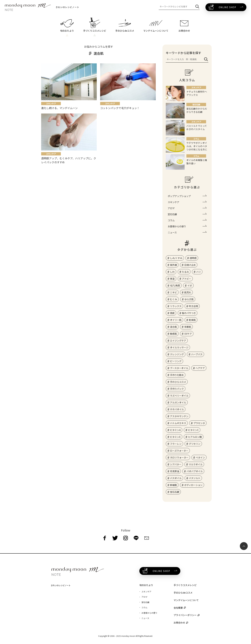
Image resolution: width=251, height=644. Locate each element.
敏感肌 (173, 334)
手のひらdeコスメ (183, 593)
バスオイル (176, 478)
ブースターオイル (179, 368)
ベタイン (200, 457)
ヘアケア (200, 368)
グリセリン (195, 444)
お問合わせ (179, 623)
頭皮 (172, 313)
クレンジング (177, 354)
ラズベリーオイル (179, 396)
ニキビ (173, 292)
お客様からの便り (177, 226)
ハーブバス (197, 354)
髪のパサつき (189, 313)
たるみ (185, 272)
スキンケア (173, 202)
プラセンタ (199, 423)
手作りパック (177, 389)
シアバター (176, 464)
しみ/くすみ (176, 258)
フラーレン (176, 444)
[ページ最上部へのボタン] (244, 546)
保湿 (172, 279)
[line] (136, 538)
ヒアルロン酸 (195, 437)
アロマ (171, 208)
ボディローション (193, 485)
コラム (171, 220)
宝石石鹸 (172, 214)
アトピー (187, 279)
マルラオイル (196, 464)
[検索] (197, 7)
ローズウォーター (179, 451)
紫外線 (173, 265)
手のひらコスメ (178, 382)
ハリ (199, 272)
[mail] (147, 538)
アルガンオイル (178, 402)
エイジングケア (178, 341)
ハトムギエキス (178, 423)
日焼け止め (190, 265)
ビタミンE (175, 437)
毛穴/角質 (175, 285)
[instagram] (126, 538)
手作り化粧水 (177, 375)
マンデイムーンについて (186, 600)
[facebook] (105, 538)
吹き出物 (193, 306)
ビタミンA (175, 430)
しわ (172, 272)
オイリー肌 (176, 320)
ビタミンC (193, 430)
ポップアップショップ (179, 196)
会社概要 (178, 608)
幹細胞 (173, 485)
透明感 (193, 258)
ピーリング (176, 361)
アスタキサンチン (179, 416)
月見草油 (175, 471)
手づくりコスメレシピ (185, 585)
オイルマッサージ (179, 347)
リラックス (176, 306)
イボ (190, 285)
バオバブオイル (195, 471)
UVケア (188, 334)
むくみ (174, 299)
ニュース (172, 232)
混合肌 (173, 327)
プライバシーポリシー (185, 615)
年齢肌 (188, 327)
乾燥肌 (192, 320)
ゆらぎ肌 (189, 299)
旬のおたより (146, 585)
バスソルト (195, 478)
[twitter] (115, 538)
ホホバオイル (177, 409)
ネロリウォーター (179, 457)
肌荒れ (188, 292)
